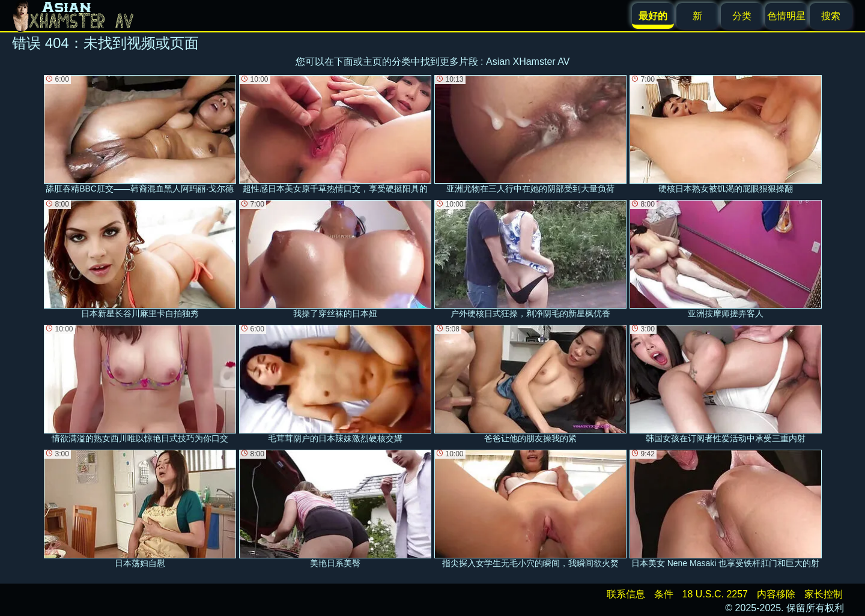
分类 (742, 16)
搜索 (831, 16)
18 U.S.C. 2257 (715, 594)
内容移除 (776, 594)
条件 (664, 594)
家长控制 (824, 594)
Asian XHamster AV (528, 62)
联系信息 (626, 594)
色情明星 (786, 16)
